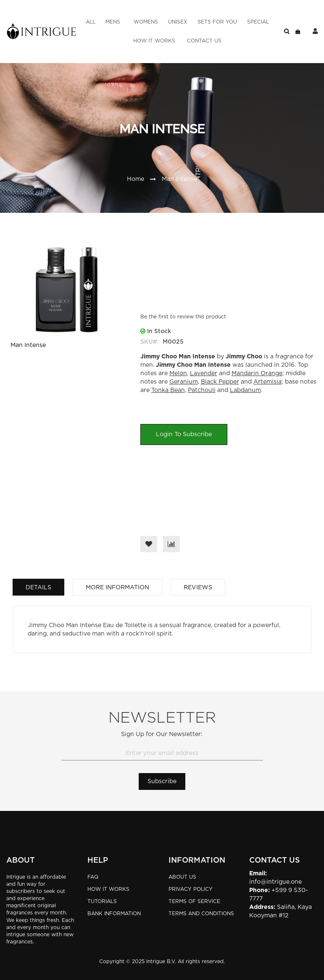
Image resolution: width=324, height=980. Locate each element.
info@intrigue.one (275, 882)
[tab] (38, 587)
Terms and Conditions (201, 914)
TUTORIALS (102, 901)
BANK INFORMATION (114, 914)
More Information (117, 588)
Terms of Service (194, 901)
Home (136, 179)
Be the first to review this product (183, 317)
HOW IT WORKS (108, 889)
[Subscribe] (162, 781)
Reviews (198, 588)
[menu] (178, 32)
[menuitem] (91, 22)
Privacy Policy (191, 889)
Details (38, 588)
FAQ (93, 877)
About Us (182, 877)
